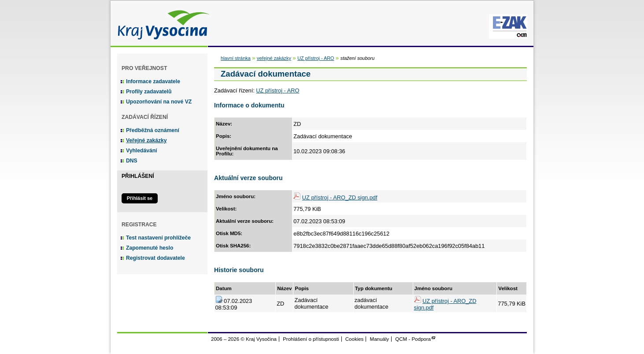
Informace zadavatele (153, 81)
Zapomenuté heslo (150, 248)
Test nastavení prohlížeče (158, 238)
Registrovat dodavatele (155, 258)
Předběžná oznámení (153, 130)
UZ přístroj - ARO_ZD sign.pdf (340, 197)
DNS (132, 161)
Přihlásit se (140, 198)
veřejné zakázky (274, 58)
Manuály (380, 339)
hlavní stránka (236, 58)
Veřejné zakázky (146, 140)
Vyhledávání (142, 151)
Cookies (355, 339)
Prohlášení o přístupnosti (311, 339)
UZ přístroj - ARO (316, 58)
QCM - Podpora (413, 339)
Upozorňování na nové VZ (159, 102)
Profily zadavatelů (149, 92)
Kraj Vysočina (161, 23)
